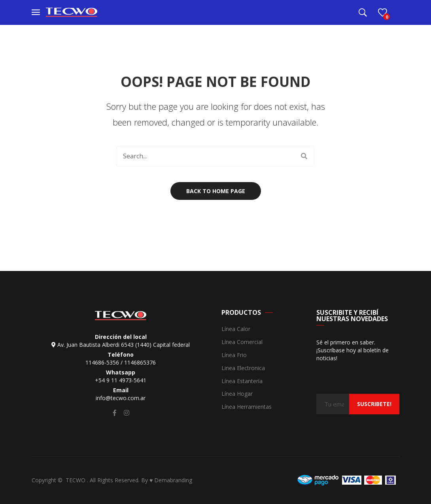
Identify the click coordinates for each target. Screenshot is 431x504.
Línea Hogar (237, 394)
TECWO (76, 480)
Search (304, 156)
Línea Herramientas (247, 407)
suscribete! (374, 404)
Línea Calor (236, 329)
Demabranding (173, 480)
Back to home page (216, 191)
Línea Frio (234, 355)
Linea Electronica (243, 368)
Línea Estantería (242, 381)
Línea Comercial (242, 342)
